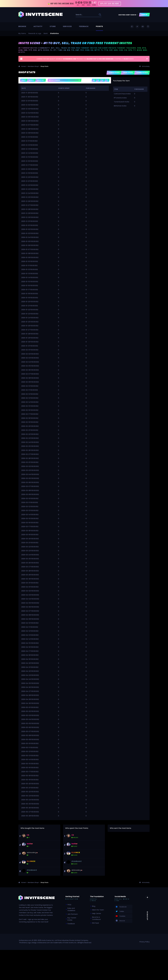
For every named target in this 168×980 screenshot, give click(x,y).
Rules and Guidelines (71, 910)
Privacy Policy (145, 942)
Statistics (54, 34)
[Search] (81, 15)
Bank (46, 34)
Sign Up (144, 15)
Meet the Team (98, 910)
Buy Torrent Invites (72, 919)
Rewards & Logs (35, 34)
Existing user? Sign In (128, 15)
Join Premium (73, 914)
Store (53, 27)
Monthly (41, 80)
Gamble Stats (142, 73)
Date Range (65, 80)
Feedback (84, 27)
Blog (94, 907)
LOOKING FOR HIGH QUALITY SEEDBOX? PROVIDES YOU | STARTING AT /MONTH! (85, 59)
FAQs (69, 905)
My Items (22, 34)
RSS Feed (95, 923)
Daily (24, 80)
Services (67, 27)
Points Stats (114, 73)
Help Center (97, 914)
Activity (38, 27)
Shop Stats (128, 73)
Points (99, 27)
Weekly (31, 80)
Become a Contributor (96, 919)
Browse (22, 27)
